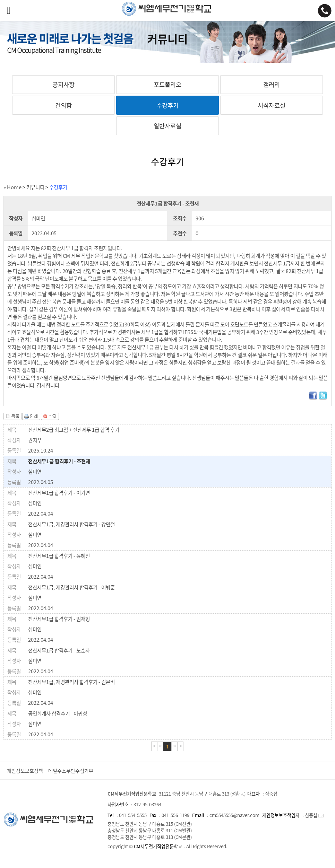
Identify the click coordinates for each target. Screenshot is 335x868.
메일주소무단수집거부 (71, 771)
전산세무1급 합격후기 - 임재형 (59, 619)
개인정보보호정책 (25, 771)
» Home (12, 187)
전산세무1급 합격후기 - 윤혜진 (59, 556)
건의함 (63, 105)
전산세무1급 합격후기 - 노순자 (59, 650)
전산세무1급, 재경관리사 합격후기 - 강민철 (71, 524)
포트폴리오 (167, 85)
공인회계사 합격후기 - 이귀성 (58, 713)
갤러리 (272, 85)
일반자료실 (167, 126)
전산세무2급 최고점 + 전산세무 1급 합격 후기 (74, 430)
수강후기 (167, 105)
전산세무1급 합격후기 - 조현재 (59, 461)
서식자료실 (272, 105)
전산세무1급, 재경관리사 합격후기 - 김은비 (71, 682)
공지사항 (63, 85)
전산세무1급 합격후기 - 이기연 (59, 493)
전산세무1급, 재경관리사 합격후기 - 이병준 (71, 587)
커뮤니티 (35, 187)
